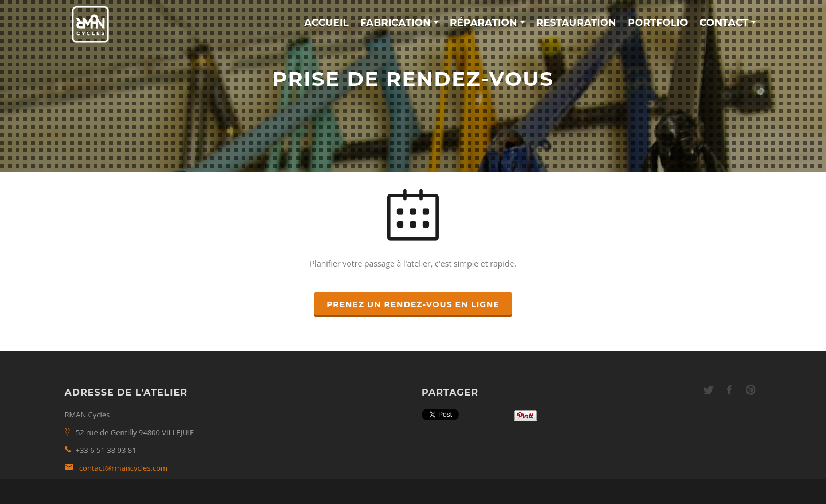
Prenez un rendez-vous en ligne (413, 304)
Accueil (326, 22)
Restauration (576, 22)
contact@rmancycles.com (123, 468)
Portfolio (658, 22)
